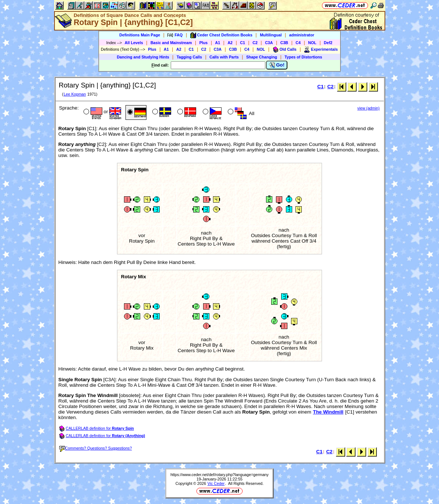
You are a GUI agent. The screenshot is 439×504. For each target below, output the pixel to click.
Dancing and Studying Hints (143, 57)
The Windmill (328, 412)
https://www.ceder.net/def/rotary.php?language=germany (219, 475)
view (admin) (368, 108)
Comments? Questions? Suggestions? (96, 448)
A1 (218, 43)
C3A (269, 43)
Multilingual (271, 35)
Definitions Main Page (140, 35)
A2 (230, 43)
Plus (204, 43)
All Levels (134, 43)
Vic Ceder (216, 483)
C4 (298, 43)
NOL (312, 43)
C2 (255, 43)
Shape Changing (262, 57)
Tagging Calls (189, 57)
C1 (242, 43)
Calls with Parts (224, 57)
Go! (277, 65)
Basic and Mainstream (171, 43)
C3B (284, 43)
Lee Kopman (75, 94)
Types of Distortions (303, 57)
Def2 (328, 43)
